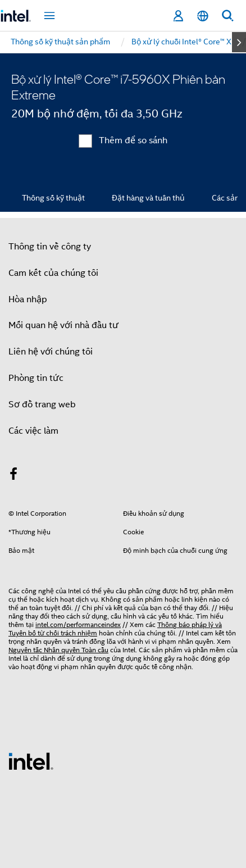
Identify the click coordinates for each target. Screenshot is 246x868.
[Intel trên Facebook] (13, 476)
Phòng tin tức (36, 378)
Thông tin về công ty (50, 247)
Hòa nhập (28, 299)
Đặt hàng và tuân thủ (148, 198)
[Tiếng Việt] (203, 16)
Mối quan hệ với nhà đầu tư (63, 325)
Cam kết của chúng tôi (53, 273)
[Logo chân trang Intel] (31, 761)
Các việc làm (33, 431)
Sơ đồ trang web (42, 405)
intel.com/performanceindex (78, 624)
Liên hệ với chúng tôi (51, 352)
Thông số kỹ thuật (53, 198)
